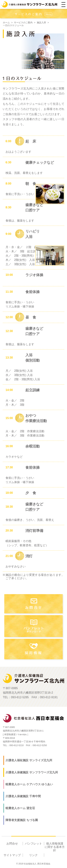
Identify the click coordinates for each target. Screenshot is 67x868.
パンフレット (33, 844)
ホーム (6, 23)
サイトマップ (12, 855)
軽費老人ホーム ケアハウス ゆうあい (29, 784)
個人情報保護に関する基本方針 (55, 847)
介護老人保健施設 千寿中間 (23, 796)
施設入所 (41, 23)
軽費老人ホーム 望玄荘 (20, 808)
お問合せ (12, 844)
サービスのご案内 (23, 23)
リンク (33, 855)
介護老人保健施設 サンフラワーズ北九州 (32, 772)
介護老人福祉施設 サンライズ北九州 (29, 760)
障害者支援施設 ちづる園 (22, 820)
